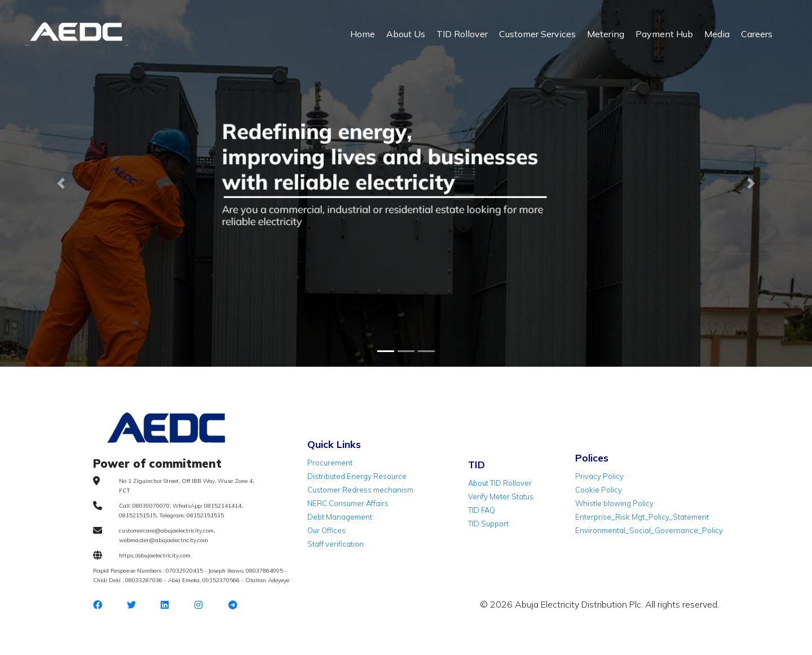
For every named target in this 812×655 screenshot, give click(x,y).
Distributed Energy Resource (357, 476)
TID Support (488, 524)
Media (717, 34)
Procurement (330, 463)
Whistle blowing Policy (614, 503)
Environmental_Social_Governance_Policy (649, 530)
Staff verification (336, 544)
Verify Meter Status (501, 496)
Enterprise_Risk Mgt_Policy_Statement (642, 517)
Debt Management (340, 517)
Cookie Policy (599, 490)
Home (363, 34)
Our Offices (326, 530)
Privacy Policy (599, 476)
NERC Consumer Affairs (348, 503)
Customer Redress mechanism (360, 490)
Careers (757, 34)
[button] (61, 183)
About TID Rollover (500, 483)
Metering (606, 34)
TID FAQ (482, 510)
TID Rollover (462, 34)
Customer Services (537, 34)
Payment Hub (664, 34)
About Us (406, 34)
